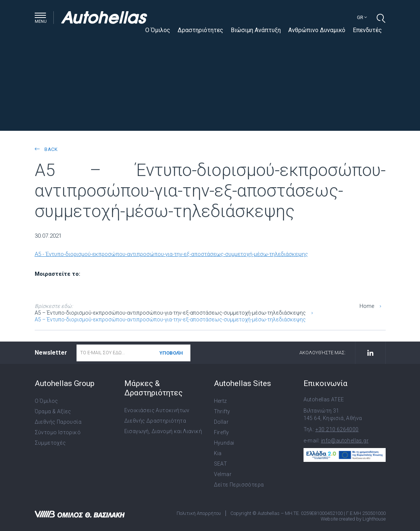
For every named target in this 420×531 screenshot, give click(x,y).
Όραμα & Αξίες (53, 411)
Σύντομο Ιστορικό (58, 432)
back (46, 149)
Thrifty (222, 411)
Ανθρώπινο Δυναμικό (317, 30)
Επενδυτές (367, 30)
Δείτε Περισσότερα (239, 485)
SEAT (221, 464)
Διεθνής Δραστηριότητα (155, 421)
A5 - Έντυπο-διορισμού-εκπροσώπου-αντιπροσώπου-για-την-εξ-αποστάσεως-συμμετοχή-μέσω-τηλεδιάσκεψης (171, 254)
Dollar (221, 422)
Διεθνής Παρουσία (58, 422)
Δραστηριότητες (200, 30)
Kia (218, 453)
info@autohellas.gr (345, 441)
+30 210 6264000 (337, 429)
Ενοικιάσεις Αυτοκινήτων (157, 410)
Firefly (222, 432)
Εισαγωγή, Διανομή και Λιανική (163, 431)
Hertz (220, 401)
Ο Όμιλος (158, 30)
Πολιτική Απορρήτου (199, 513)
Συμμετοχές (50, 443)
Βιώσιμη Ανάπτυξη (256, 30)
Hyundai (224, 443)
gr (362, 17)
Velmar (223, 474)
